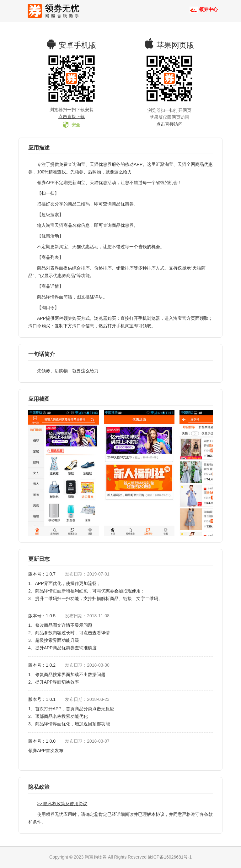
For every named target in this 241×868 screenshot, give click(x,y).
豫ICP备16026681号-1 (170, 857)
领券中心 (208, 9)
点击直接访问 (169, 124)
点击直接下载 (72, 117)
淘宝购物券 (96, 857)
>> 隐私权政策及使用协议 (62, 804)
